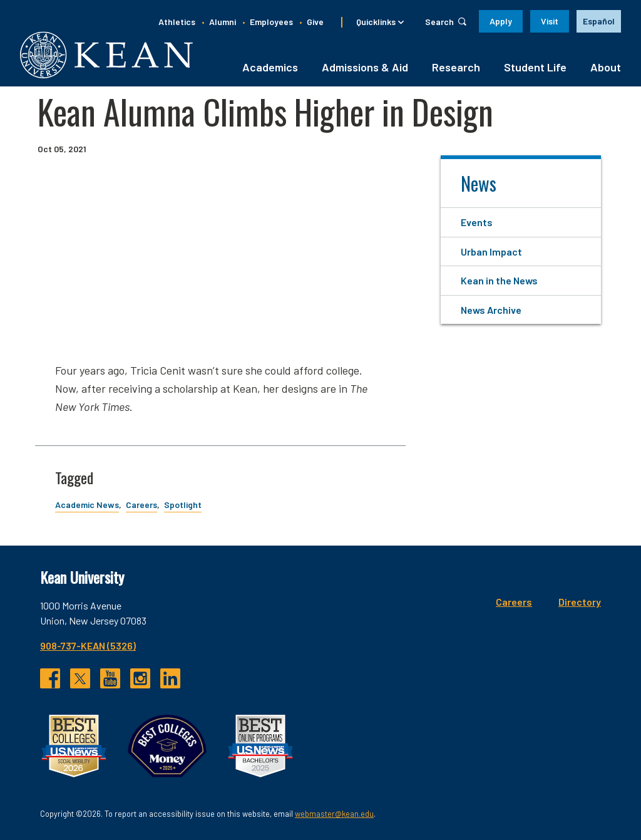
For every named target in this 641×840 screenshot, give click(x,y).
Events (477, 222)
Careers (141, 505)
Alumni (223, 22)
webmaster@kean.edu (334, 814)
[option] (599, 21)
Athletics (177, 22)
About (606, 67)
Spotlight (183, 505)
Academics (270, 67)
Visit (550, 21)
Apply (501, 21)
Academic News (87, 505)
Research (456, 67)
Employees (271, 22)
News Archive (491, 310)
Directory (580, 602)
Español (599, 21)
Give (315, 22)
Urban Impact (491, 251)
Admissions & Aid (365, 67)
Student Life (535, 67)
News (479, 183)
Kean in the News (499, 280)
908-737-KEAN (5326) (88, 646)
